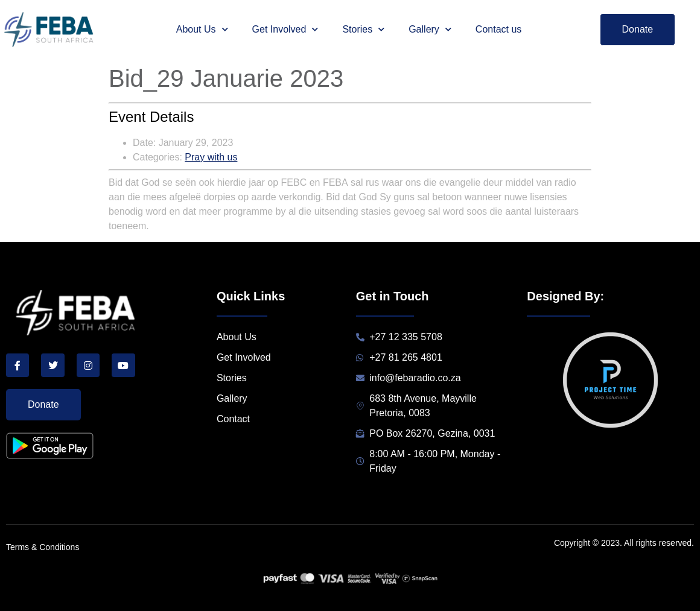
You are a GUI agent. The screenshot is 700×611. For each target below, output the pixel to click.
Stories (363, 29)
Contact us (498, 29)
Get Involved (285, 29)
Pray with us (211, 157)
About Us (202, 29)
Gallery (430, 29)
